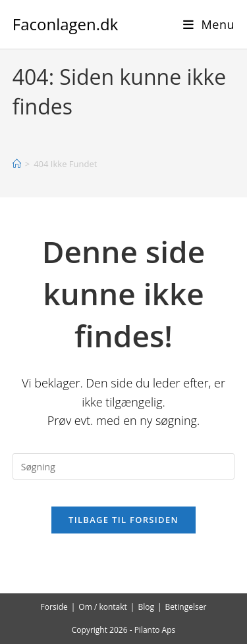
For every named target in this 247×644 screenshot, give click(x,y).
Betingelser (186, 607)
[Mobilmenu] (209, 24)
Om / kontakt (103, 607)
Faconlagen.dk (66, 24)
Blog (146, 607)
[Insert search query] (124, 466)
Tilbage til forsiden (123, 520)
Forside (54, 607)
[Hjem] (17, 164)
